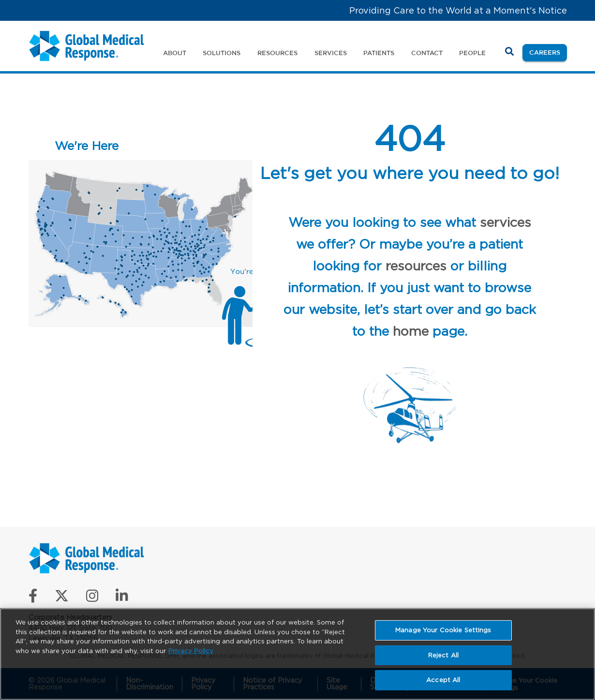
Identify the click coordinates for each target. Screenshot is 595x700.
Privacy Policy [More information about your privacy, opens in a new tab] (191, 651)
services (506, 222)
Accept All (443, 680)
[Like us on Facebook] (33, 598)
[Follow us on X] (62, 598)
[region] (297, 654)
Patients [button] (379, 53)
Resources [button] (277, 53)
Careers (548, 52)
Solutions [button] (222, 53)
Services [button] (331, 53)
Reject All (443, 655)
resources (416, 266)
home (411, 331)
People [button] (472, 53)
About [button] (175, 53)
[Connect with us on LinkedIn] (122, 598)
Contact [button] (427, 53)
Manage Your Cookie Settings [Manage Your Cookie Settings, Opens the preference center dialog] (443, 630)
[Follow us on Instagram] (92, 598)
